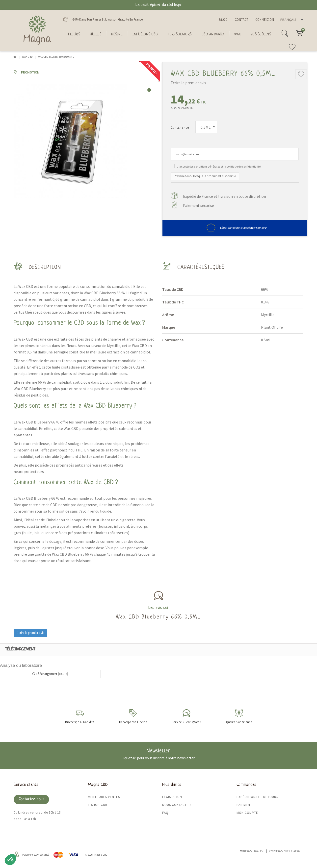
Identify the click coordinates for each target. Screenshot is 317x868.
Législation (172, 797)
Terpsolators (180, 34)
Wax (238, 34)
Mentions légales (251, 852)
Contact (242, 20)
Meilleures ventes (104, 797)
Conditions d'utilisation (285, 852)
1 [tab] (149, 90)
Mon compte (247, 813)
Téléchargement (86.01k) (50, 674)
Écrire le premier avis (188, 83)
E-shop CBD (98, 805)
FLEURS (74, 34)
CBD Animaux (213, 34)
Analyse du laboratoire (21, 665)
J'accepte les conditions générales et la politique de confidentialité (219, 166)
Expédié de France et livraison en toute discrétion (225, 196)
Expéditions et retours (257, 797)
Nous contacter (177, 805)
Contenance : (181, 128)
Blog (223, 20)
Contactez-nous (31, 799)
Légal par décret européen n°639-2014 (235, 228)
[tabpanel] (84, 141)
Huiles (96, 34)
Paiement (244, 805)
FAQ (165, 813)
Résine (117, 34)
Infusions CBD (145, 34)
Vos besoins (261, 34)
